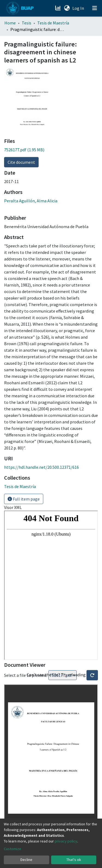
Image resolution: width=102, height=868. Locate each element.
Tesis (27, 23)
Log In (79, 8)
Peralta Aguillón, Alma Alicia (31, 201)
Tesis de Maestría (53, 23)
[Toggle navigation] (95, 8)
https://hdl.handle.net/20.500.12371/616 (41, 467)
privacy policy (66, 841)
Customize (13, 849)
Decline (26, 860)
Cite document (21, 162)
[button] (67, 8)
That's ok (74, 860)
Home (10, 23)
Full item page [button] (24, 499)
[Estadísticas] (58, 8)
